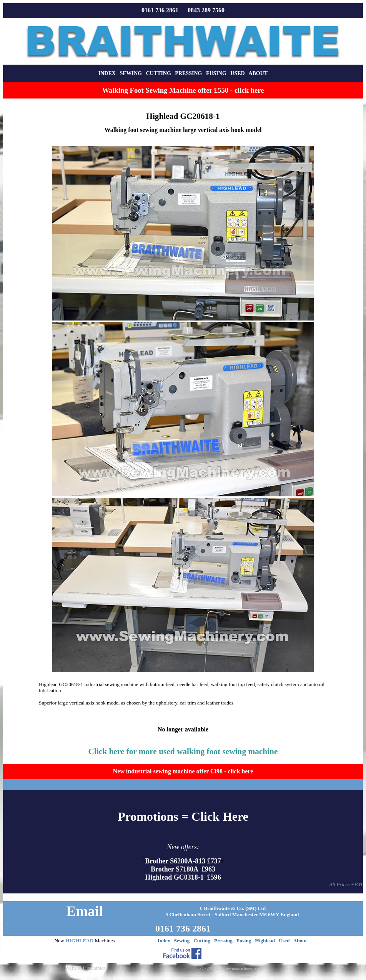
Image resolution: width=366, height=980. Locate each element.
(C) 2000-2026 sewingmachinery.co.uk (232, 968)
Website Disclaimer (85, 968)
